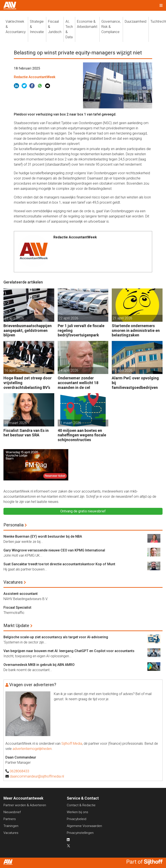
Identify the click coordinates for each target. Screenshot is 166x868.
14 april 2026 (68, 370)
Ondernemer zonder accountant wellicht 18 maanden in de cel (78, 383)
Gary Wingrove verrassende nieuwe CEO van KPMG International (54, 550)
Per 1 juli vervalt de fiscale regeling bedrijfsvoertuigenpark (81, 330)
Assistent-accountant (21, 594)
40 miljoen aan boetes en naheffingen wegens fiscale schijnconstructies (82, 435)
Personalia (14, 525)
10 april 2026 (122, 370)
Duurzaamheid (136, 21)
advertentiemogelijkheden (32, 749)
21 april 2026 (122, 318)
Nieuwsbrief (12, 812)
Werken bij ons (77, 812)
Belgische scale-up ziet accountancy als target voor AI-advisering (56, 637)
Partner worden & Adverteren (25, 805)
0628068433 (19, 771)
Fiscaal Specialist (17, 607)
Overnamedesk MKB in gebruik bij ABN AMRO (39, 665)
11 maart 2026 (70, 423)
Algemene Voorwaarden (84, 826)
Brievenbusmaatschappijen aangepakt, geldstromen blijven (28, 330)
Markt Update (16, 626)
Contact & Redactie (81, 805)
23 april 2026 (14, 318)
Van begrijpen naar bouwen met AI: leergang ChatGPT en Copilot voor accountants (69, 651)
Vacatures (13, 582)
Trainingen (11, 826)
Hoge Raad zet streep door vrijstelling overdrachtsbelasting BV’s (28, 383)
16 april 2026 (14, 370)
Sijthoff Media (72, 744)
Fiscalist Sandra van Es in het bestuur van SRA (26, 433)
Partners (10, 819)
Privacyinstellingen (80, 833)
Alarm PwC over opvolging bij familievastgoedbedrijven (135, 383)
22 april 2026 (68, 318)
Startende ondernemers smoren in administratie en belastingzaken (136, 330)
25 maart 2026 (16, 423)
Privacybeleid (77, 819)
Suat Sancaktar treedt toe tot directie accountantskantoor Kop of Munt (59, 564)
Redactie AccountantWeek (35, 77)
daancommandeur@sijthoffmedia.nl (37, 776)
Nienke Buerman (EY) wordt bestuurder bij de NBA (43, 536)
